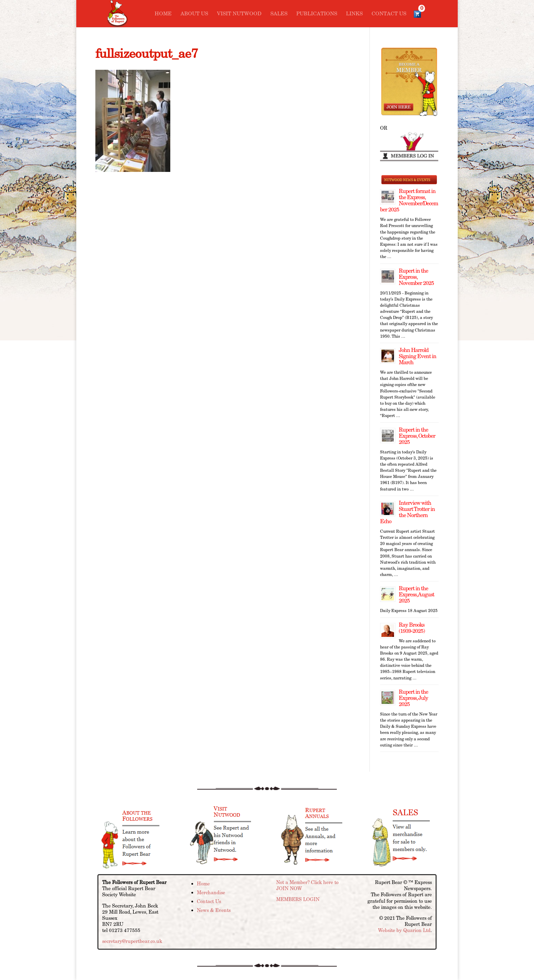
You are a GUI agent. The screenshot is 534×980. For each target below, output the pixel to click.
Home (163, 14)
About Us (194, 14)
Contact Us (389, 14)
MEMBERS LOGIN (298, 899)
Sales (279, 14)
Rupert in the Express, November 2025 (416, 277)
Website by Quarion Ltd (404, 930)
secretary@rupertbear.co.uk (132, 941)
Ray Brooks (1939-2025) (412, 628)
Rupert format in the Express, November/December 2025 (409, 200)
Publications (317, 14)
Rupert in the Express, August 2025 (417, 595)
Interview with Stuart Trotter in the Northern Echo (407, 512)
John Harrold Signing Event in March (418, 356)
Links (354, 14)
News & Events (214, 910)
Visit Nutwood (239, 14)
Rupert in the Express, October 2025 (417, 436)
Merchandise (211, 893)
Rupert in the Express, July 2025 (413, 698)
